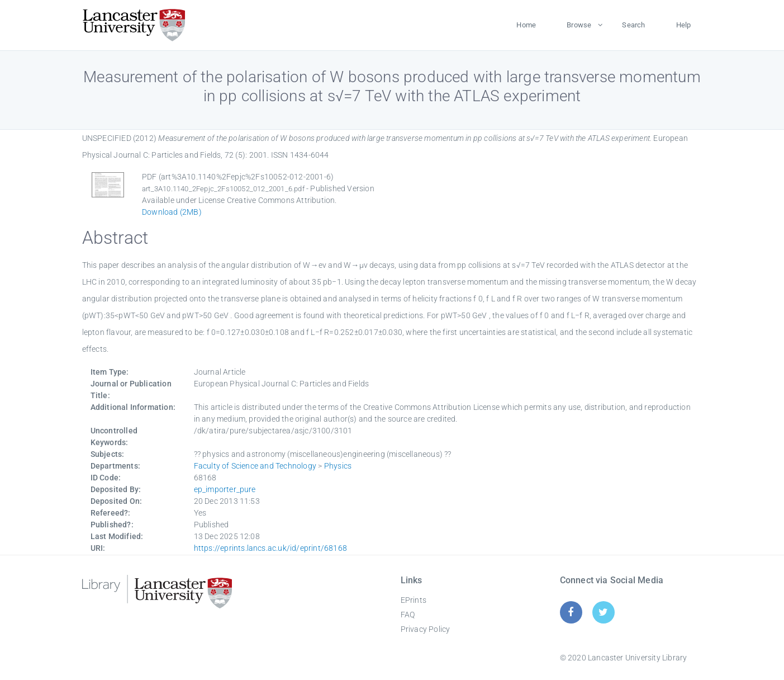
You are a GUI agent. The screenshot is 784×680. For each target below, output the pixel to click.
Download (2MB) (172, 212)
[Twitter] (603, 612)
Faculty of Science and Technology (255, 466)
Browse (579, 25)
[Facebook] (571, 612)
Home (526, 25)
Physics (338, 466)
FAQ (408, 615)
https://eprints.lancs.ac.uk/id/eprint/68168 (271, 548)
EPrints (414, 600)
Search (633, 25)
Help (684, 25)
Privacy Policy (426, 629)
